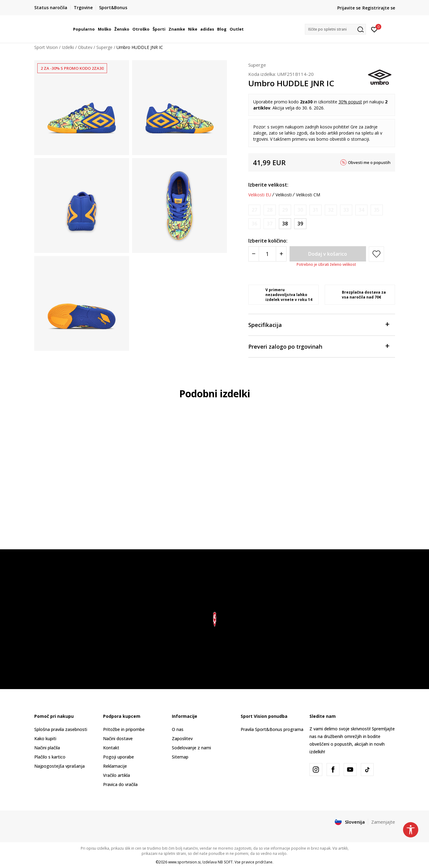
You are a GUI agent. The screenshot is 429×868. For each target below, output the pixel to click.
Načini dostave (118, 738)
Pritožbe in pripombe (124, 729)
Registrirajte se (379, 8)
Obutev (85, 47)
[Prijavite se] (374, 29)
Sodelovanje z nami (191, 748)
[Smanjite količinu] (254, 254)
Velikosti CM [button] (308, 195)
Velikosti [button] (284, 195)
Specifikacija (319, 324)
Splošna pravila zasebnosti (61, 729)
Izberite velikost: (268, 185)
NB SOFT (225, 862)
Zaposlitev (182, 738)
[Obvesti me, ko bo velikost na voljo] (254, 210)
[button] (335, 29)
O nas (178, 729)
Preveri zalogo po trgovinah (319, 346)
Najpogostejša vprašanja (59, 766)
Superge (104, 47)
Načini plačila (47, 748)
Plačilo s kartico (50, 757)
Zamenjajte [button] (383, 822)
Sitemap (180, 757)
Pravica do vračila (120, 784)
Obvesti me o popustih (369, 162)
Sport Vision (46, 47)
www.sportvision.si (184, 862)
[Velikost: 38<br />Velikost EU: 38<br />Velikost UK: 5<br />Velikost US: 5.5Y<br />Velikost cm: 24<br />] (285, 224)
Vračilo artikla (116, 775)
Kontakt (111, 748)
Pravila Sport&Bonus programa (272, 729)
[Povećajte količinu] (281, 254)
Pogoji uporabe (118, 757)
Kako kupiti (45, 738)
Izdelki (68, 47)
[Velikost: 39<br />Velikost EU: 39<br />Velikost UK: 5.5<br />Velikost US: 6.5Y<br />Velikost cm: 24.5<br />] (300, 224)
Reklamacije (115, 766)
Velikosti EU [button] (260, 195)
